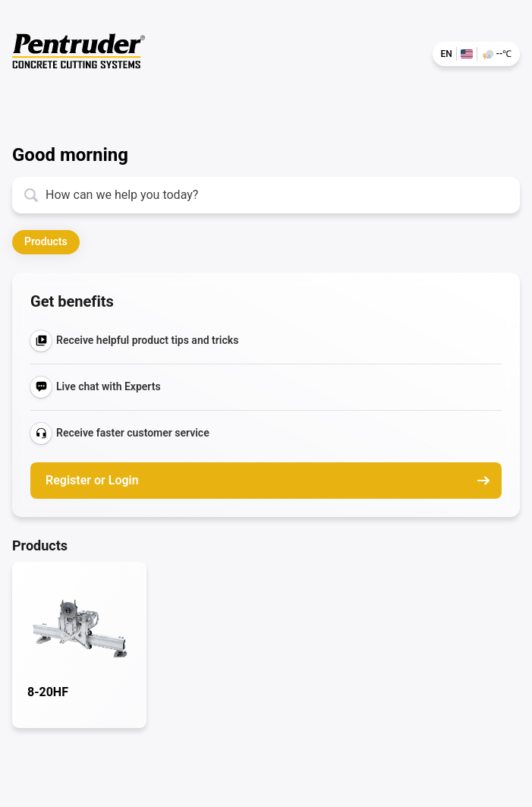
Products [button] (46, 241)
